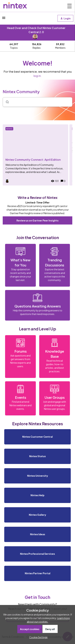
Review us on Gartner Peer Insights (37, 220)
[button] (37, 637)
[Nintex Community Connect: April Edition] (35, 155)
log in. (37, 76)
